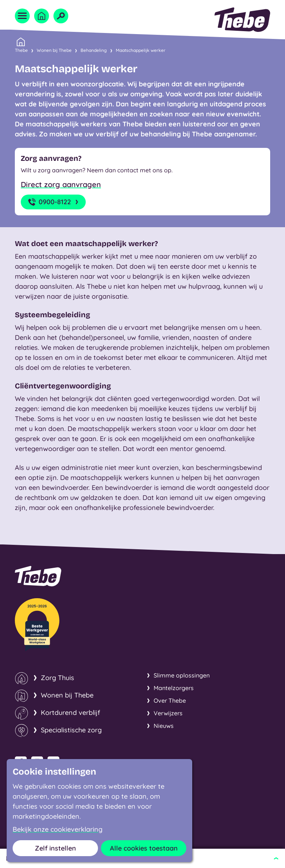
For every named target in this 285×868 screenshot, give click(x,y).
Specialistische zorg (71, 730)
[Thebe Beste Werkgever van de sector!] (37, 625)
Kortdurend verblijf (71, 713)
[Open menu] (22, 16)
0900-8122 (54, 202)
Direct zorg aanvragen (61, 184)
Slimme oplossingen (182, 675)
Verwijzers (168, 713)
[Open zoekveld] (61, 16)
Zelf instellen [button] (55, 848)
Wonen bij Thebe (54, 50)
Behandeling (94, 50)
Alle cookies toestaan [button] (144, 848)
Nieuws (164, 726)
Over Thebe (170, 700)
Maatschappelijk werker (141, 50)
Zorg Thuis (58, 678)
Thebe (21, 50)
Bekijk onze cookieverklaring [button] (58, 829)
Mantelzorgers (174, 688)
